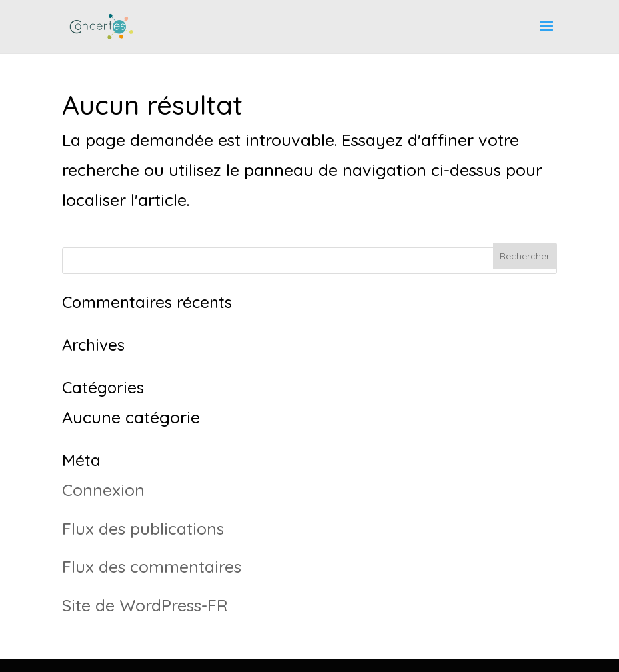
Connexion (103, 490)
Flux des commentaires (152, 566)
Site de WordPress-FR (145, 605)
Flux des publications (143, 528)
